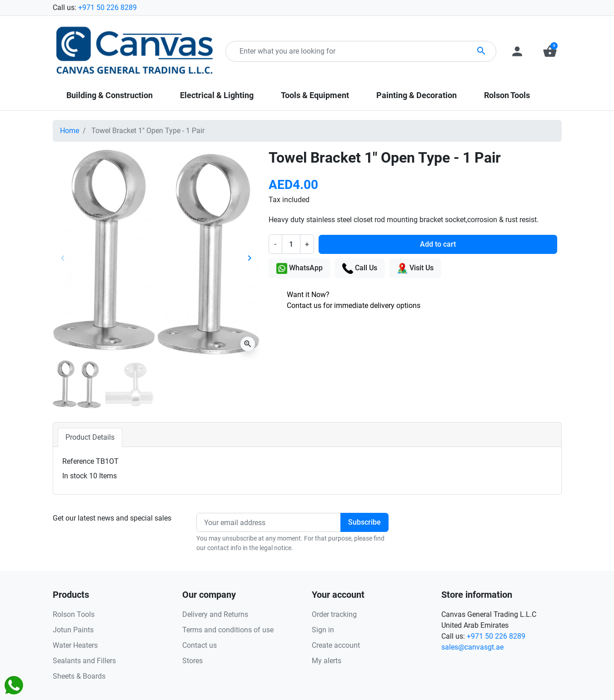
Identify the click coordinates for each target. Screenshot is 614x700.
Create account (336, 645)
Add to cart (438, 244)
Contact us (200, 645)
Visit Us (415, 268)
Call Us (360, 268)
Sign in (323, 630)
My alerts (327, 661)
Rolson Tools (74, 614)
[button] (550, 51)
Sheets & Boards (79, 676)
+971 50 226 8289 (107, 7)
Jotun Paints (73, 630)
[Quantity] (291, 244)
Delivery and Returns (215, 614)
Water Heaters (75, 645)
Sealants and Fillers (84, 661)
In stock (75, 476)
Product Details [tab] (90, 437)
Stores (192, 661)
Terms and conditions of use (228, 630)
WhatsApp (300, 268)
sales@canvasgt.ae (472, 647)
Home (70, 131)
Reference (78, 461)
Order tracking (334, 614)
